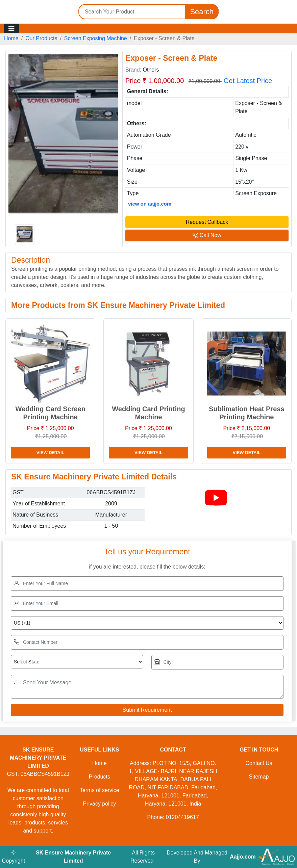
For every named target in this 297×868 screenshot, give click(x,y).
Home (11, 38)
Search (202, 12)
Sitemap (259, 777)
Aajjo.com (243, 857)
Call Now (207, 235)
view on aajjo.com (150, 204)
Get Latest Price (248, 81)
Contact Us (259, 763)
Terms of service (99, 790)
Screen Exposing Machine (96, 38)
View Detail (51, 453)
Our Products (41, 38)
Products (100, 777)
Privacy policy (99, 804)
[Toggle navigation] (11, 28)
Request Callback (207, 222)
